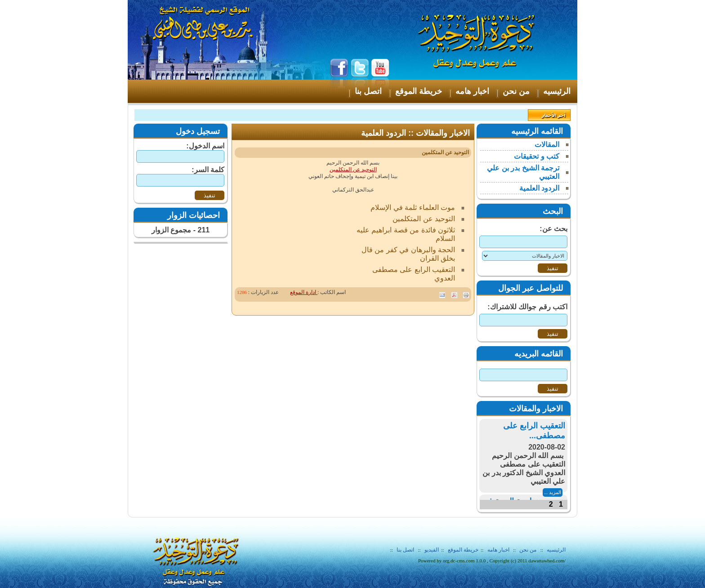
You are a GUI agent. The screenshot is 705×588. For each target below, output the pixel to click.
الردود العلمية (539, 188)
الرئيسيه (556, 550)
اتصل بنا (405, 550)
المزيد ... (553, 492)
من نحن (528, 550)
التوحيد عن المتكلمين (353, 169)
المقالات (547, 145)
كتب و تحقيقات (537, 156)
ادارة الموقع (304, 292)
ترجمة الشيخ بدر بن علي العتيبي (523, 172)
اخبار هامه (498, 550)
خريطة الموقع (463, 550)
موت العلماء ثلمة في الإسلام (413, 207)
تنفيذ (210, 195)
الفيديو (432, 550)
